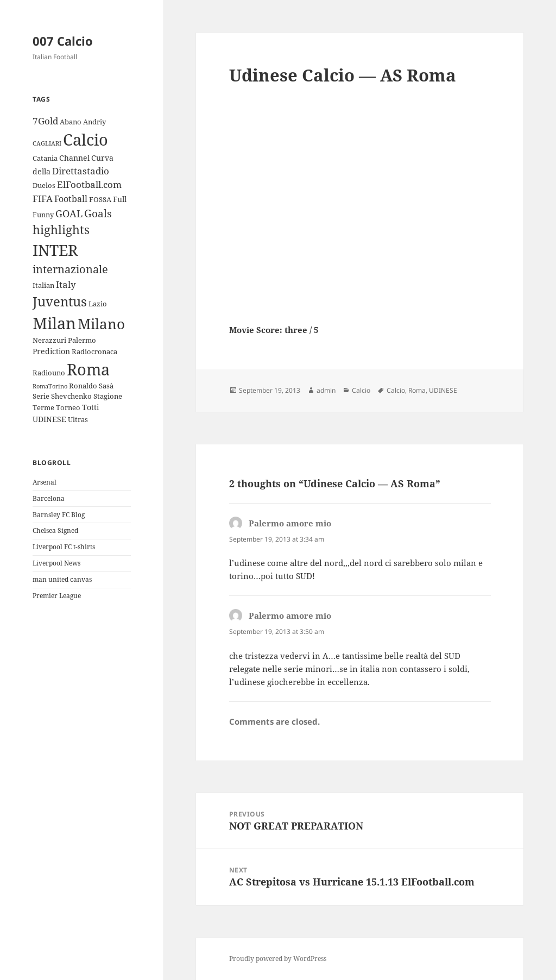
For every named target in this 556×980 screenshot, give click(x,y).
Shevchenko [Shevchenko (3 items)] (71, 396)
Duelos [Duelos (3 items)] (44, 185)
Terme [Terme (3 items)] (43, 407)
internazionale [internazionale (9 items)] (70, 269)
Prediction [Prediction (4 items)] (51, 351)
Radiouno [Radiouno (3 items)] (49, 373)
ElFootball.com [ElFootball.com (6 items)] (89, 184)
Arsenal (45, 482)
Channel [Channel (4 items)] (74, 158)
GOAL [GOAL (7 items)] (69, 213)
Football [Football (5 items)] (71, 199)
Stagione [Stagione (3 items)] (108, 396)
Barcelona (49, 498)
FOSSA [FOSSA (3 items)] (100, 199)
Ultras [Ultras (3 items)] (78, 419)
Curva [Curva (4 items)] (102, 158)
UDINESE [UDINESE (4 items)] (49, 419)
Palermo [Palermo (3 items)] (82, 340)
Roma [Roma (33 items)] (88, 369)
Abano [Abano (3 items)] (71, 122)
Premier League (57, 596)
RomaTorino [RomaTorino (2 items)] (50, 386)
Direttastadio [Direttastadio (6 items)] (81, 171)
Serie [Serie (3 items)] (41, 396)
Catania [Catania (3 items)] (45, 158)
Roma (417, 390)
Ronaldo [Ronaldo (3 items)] (83, 386)
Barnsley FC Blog (59, 515)
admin (326, 390)
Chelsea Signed (55, 530)
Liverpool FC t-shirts (64, 547)
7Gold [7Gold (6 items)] (45, 121)
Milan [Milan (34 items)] (54, 323)
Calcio (361, 390)
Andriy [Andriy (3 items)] (94, 122)
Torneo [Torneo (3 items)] (68, 407)
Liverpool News (56, 563)
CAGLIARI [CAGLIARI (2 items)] (47, 143)
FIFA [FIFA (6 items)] (43, 199)
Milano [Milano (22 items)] (101, 324)
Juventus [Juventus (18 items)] (60, 301)
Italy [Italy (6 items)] (66, 284)
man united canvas (62, 579)
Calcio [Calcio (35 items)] (86, 140)
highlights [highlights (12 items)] (61, 230)
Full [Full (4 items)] (120, 199)
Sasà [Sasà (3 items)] (106, 386)
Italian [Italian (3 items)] (43, 285)
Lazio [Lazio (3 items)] (98, 304)
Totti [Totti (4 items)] (90, 407)
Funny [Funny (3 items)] (43, 215)
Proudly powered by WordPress (278, 959)
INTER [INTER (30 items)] (55, 250)
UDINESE (443, 390)
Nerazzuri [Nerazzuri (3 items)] (49, 340)
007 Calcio (63, 41)
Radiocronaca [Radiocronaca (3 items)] (94, 351)
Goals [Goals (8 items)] (98, 213)
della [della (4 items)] (42, 171)
